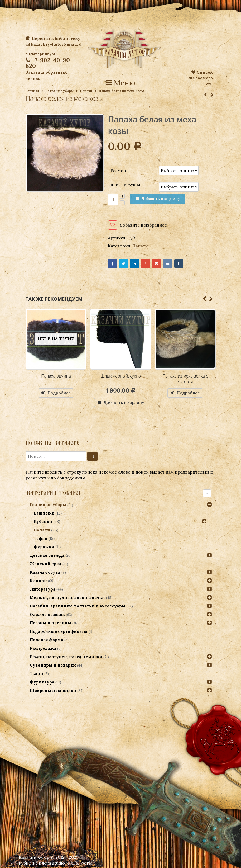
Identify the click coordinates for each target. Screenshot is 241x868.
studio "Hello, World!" (74, 864)
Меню (120, 83)
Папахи (86, 91)
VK (173, 264)
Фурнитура (42, 683)
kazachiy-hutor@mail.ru (54, 44)
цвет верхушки (126, 184)
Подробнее (59, 394)
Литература (43, 590)
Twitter (125, 264)
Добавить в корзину (124, 403)
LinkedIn (137, 264)
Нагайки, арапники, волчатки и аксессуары (78, 607)
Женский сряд (46, 565)
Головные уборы (60, 91)
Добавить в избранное (143, 225)
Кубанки (43, 523)
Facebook (113, 264)
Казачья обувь (45, 574)
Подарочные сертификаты (59, 633)
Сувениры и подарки (53, 666)
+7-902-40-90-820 (49, 63)
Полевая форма (47, 641)
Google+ (149, 264)
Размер (118, 170)
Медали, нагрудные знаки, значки (67, 599)
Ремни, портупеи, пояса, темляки (66, 658)
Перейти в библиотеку (53, 38)
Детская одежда (47, 557)
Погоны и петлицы (50, 624)
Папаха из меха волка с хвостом (185, 380)
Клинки (38, 582)
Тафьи (41, 540)
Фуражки (44, 548)
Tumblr (185, 264)
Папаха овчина (56, 377)
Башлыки (44, 514)
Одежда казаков (47, 616)
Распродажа (43, 650)
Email (161, 264)
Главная (32, 91)
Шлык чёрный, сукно (121, 377)
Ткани (37, 675)
